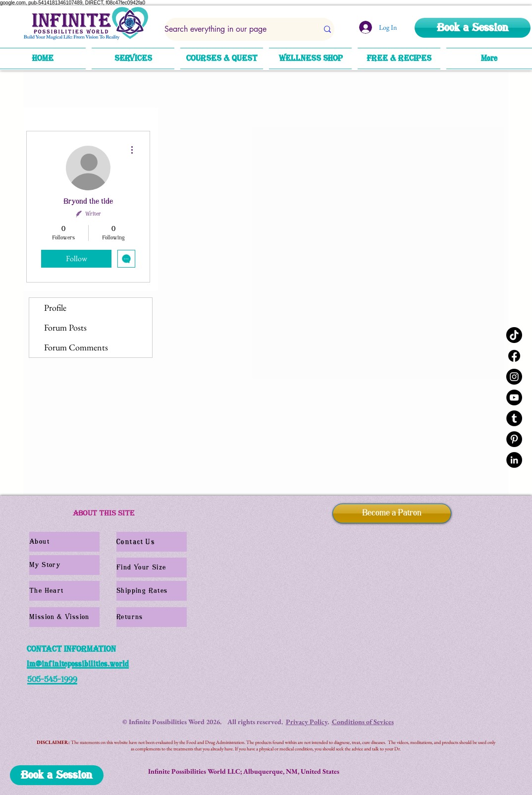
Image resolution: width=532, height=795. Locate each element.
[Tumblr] (514, 418)
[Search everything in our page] (234, 29)
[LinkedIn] (514, 460)
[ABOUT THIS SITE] (103, 513)
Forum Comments (76, 347)
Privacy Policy (307, 722)
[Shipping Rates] (152, 591)
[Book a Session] (473, 28)
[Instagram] (514, 377)
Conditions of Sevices (363, 722)
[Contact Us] (152, 542)
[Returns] (152, 617)
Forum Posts (65, 327)
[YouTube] (514, 397)
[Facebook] (514, 356)
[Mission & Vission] (64, 617)
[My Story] (64, 565)
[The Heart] (64, 591)
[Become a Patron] (392, 513)
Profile (55, 308)
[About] (64, 542)
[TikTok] (514, 335)
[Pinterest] (514, 439)
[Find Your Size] (152, 568)
